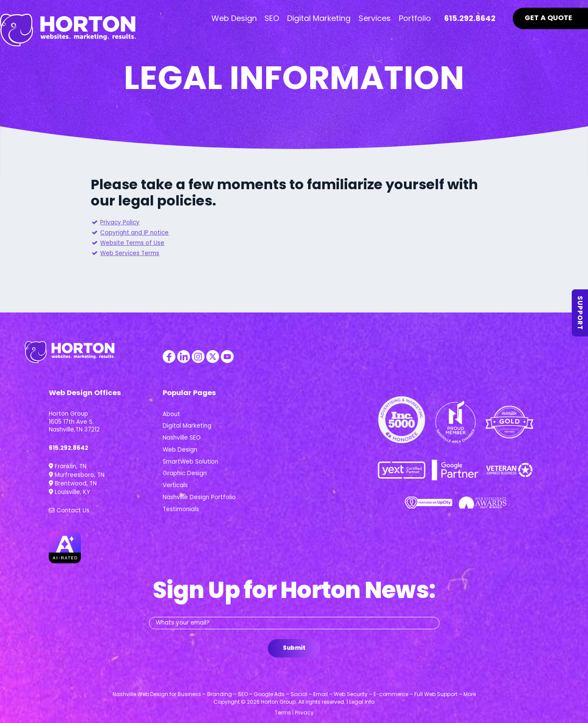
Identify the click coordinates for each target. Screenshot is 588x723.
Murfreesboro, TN (77, 475)
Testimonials (181, 509)
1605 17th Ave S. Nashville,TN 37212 (74, 426)
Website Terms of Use (132, 243)
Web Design (180, 450)
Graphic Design (185, 473)
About (171, 414)
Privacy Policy (120, 222)
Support (581, 313)
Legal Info (362, 702)
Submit (294, 648)
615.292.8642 (68, 448)
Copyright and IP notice (134, 233)
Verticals (175, 485)
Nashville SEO (182, 438)
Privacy (304, 713)
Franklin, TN (68, 466)
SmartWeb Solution (190, 462)
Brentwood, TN (73, 483)
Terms (283, 713)
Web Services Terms (130, 253)
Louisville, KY (69, 492)
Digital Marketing (187, 426)
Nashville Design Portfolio (199, 497)
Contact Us (69, 510)
